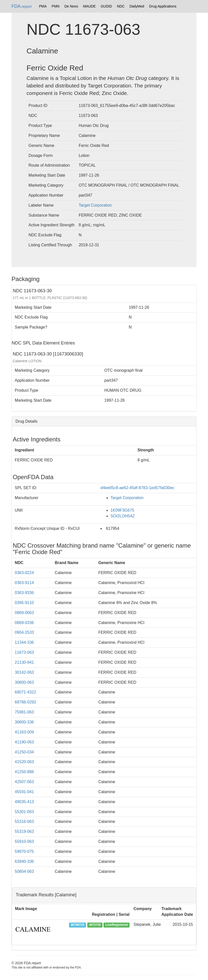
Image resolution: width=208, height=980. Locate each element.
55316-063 (24, 821)
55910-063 (24, 841)
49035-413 (24, 802)
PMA (43, 6)
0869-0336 (24, 623)
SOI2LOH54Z (123, 516)
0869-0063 (24, 613)
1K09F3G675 (122, 510)
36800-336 (24, 722)
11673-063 (24, 652)
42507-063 (24, 782)
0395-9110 (24, 603)
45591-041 (24, 792)
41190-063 (24, 742)
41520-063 (24, 762)
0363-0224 (24, 573)
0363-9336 (24, 593)
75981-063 (24, 712)
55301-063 (24, 812)
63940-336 (24, 861)
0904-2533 (24, 632)
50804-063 (24, 871)
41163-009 (24, 732)
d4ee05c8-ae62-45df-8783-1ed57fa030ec (137, 488)
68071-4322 (25, 692)
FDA (21, 6)
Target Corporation (95, 205)
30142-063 (24, 672)
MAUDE (89, 6)
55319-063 (24, 831)
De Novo (71, 6)
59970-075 (24, 851)
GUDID (106, 6)
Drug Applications (163, 6)
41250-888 (24, 772)
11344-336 (24, 642)
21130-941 (24, 662)
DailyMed (137, 6)
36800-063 (24, 682)
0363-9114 (24, 583)
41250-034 (24, 752)
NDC (121, 6)
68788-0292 (25, 702)
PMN (56, 6)
